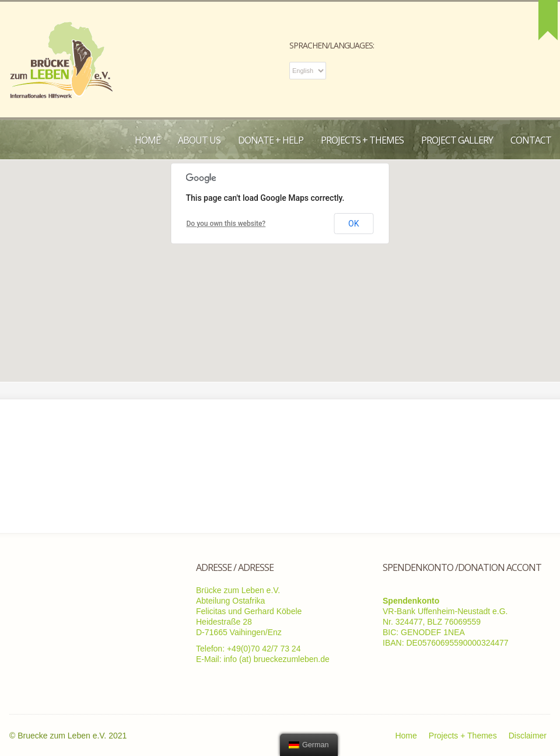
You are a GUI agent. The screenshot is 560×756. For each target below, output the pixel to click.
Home (148, 140)
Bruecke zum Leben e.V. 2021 (72, 736)
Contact (531, 140)
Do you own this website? (226, 224)
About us (199, 140)
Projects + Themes (362, 140)
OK (353, 224)
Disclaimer (528, 736)
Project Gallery (457, 140)
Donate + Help (271, 140)
